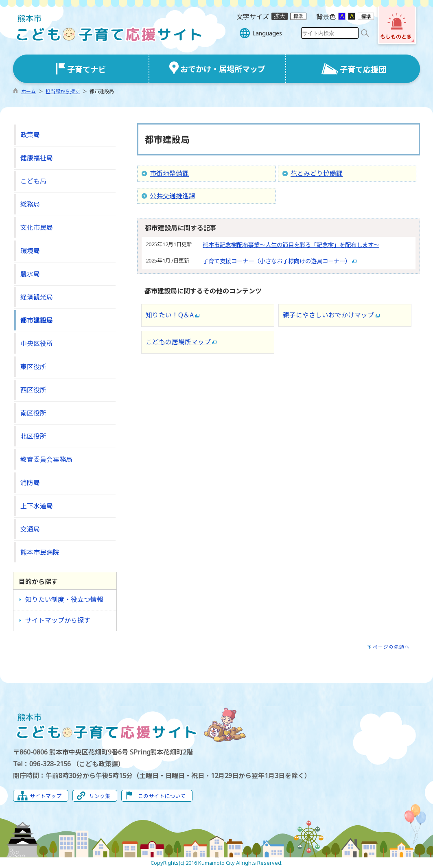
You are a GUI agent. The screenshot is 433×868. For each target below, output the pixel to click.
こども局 (33, 181)
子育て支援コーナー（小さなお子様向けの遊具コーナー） (277, 261)
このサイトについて (162, 796)
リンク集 (100, 796)
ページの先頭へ (391, 647)
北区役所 (33, 436)
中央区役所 (37, 343)
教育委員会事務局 (46, 459)
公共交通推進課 (173, 196)
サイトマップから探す (58, 620)
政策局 (30, 135)
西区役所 (33, 390)
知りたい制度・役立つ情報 (64, 599)
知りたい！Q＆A (170, 315)
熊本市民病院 (40, 552)
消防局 (30, 483)
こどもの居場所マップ (178, 342)
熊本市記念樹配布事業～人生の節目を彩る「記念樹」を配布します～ (291, 245)
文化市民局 (37, 227)
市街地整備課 (169, 173)
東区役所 (33, 367)
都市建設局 (37, 320)
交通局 (30, 529)
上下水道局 (37, 506)
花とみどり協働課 (317, 173)
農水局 (30, 274)
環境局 (30, 251)
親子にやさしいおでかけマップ (328, 315)
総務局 (30, 204)
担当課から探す (63, 91)
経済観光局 (37, 297)
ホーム (28, 91)
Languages (267, 33)
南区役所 (33, 413)
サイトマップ (46, 796)
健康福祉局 (37, 158)
